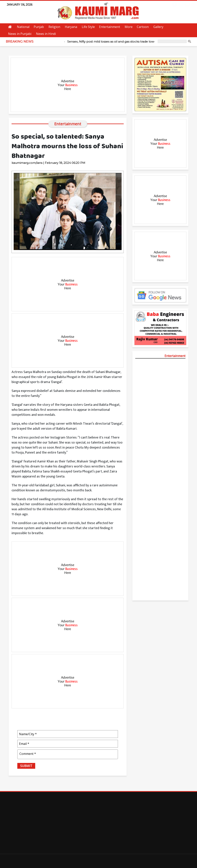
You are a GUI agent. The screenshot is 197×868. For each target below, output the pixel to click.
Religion (54, 27)
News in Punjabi (20, 34)
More (129, 27)
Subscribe (154, 5)
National (23, 27)
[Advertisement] (68, 85)
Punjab (39, 27)
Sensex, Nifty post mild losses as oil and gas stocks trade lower (115, 42)
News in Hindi (46, 34)
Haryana (71, 27)
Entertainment (110, 27)
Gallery (158, 27)
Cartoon (143, 27)
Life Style (88, 27)
